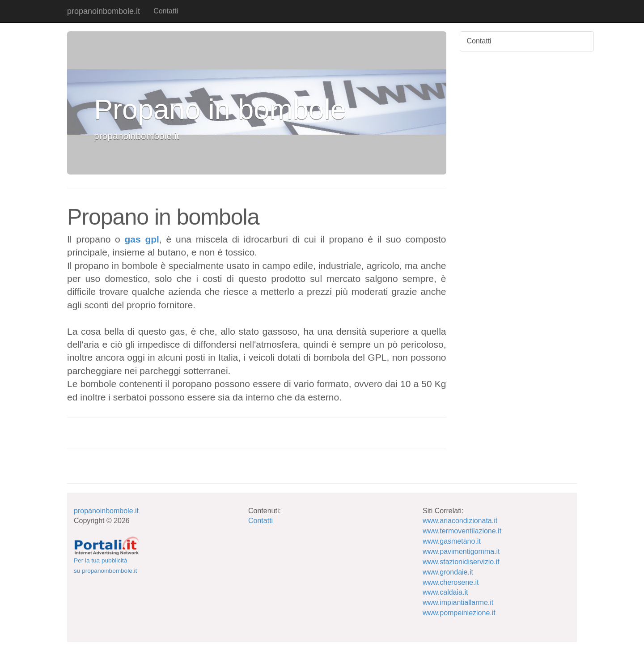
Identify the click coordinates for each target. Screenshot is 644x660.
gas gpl (142, 239)
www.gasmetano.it (452, 541)
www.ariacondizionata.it (460, 521)
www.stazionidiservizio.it (461, 562)
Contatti (166, 11)
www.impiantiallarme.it (458, 603)
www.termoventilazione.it (462, 531)
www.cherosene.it (451, 582)
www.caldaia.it (445, 592)
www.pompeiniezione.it (459, 613)
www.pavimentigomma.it (461, 551)
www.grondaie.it (448, 572)
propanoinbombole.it (104, 11)
